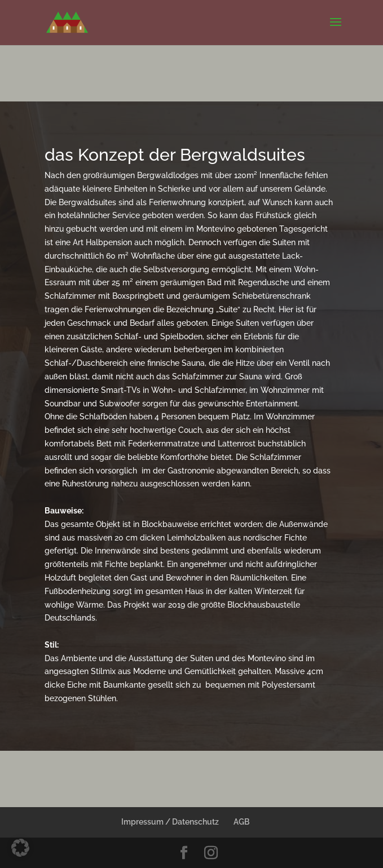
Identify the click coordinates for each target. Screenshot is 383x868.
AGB (241, 822)
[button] (20, 848)
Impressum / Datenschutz (170, 822)
